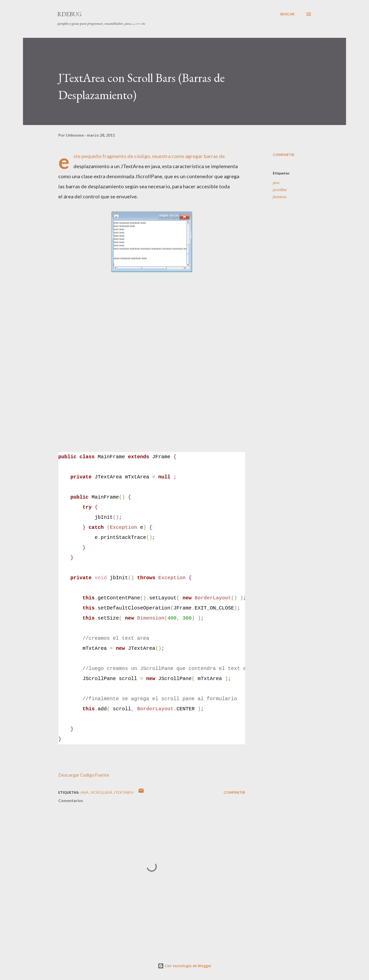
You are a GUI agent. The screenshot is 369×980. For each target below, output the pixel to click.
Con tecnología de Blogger (185, 966)
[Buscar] (287, 14)
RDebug (69, 14)
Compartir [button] (284, 155)
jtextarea (280, 197)
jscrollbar (280, 190)
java (276, 183)
